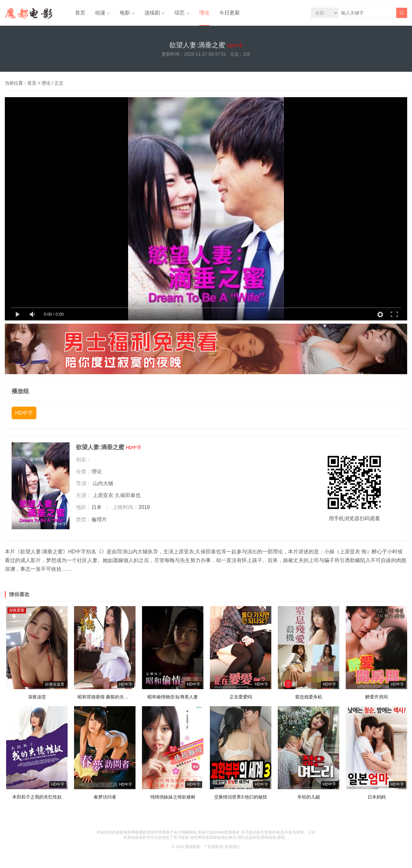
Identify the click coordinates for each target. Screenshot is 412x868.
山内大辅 (103, 483)
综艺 (180, 13)
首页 (80, 13)
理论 (204, 13)
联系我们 (233, 847)
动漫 (100, 13)
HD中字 (24, 413)
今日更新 (229, 13)
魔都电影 (193, 847)
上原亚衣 (103, 495)
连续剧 (152, 13)
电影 (125, 13)
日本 (97, 507)
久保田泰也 (128, 495)
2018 (144, 507)
